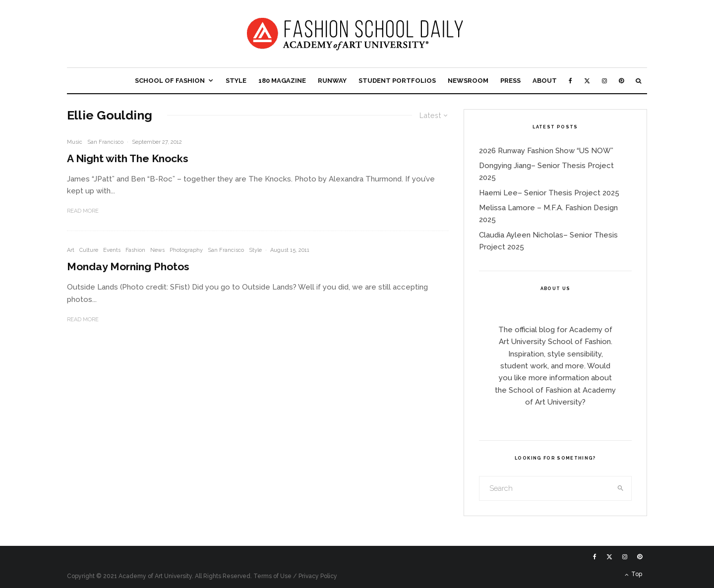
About (545, 81)
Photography (186, 250)
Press (510, 81)
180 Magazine (282, 81)
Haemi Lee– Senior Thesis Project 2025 (549, 193)
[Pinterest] (621, 81)
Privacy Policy (318, 576)
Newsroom (468, 81)
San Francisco (105, 142)
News (157, 250)
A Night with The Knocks (128, 158)
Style (236, 81)
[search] (621, 488)
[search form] (545, 488)
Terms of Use (272, 576)
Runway (332, 81)
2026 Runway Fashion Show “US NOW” (546, 151)
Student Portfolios (397, 81)
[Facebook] (570, 81)
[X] (587, 81)
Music (75, 142)
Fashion (135, 250)
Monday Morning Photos (128, 266)
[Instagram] (604, 81)
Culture (89, 250)
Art (71, 250)
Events (112, 250)
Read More (83, 211)
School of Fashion (170, 81)
